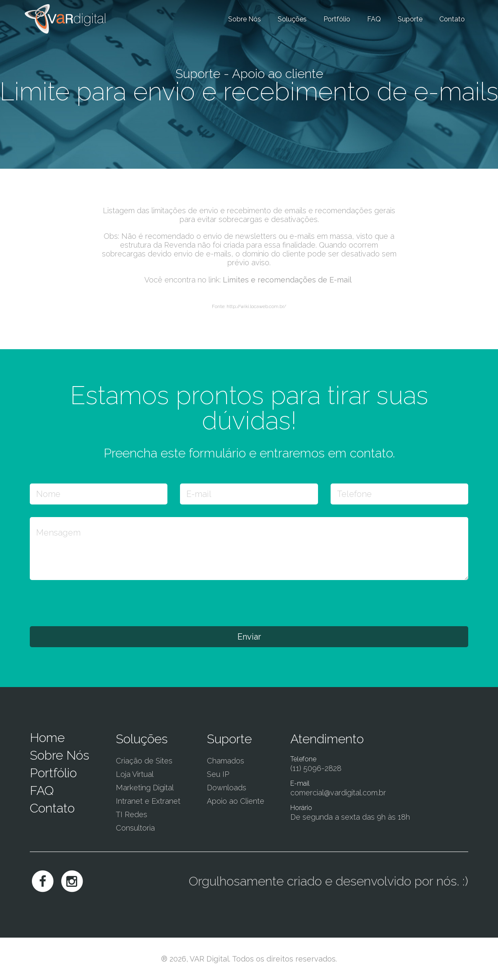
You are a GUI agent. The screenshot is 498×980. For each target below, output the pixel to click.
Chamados (226, 761)
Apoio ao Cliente (236, 801)
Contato (452, 19)
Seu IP (218, 774)
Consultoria (135, 828)
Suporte (410, 19)
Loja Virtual (135, 774)
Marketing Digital (145, 788)
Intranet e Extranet (148, 801)
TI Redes (132, 814)
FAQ (374, 19)
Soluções (292, 19)
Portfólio (337, 19)
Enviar (249, 637)
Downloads (227, 788)
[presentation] (94, 603)
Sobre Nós (245, 19)
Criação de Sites (144, 761)
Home (47, 738)
